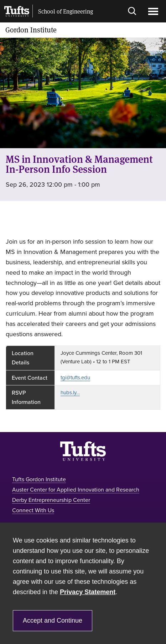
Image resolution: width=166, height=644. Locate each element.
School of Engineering (66, 11)
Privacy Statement (88, 592)
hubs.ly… (70, 393)
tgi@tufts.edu (75, 378)
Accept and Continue (53, 620)
